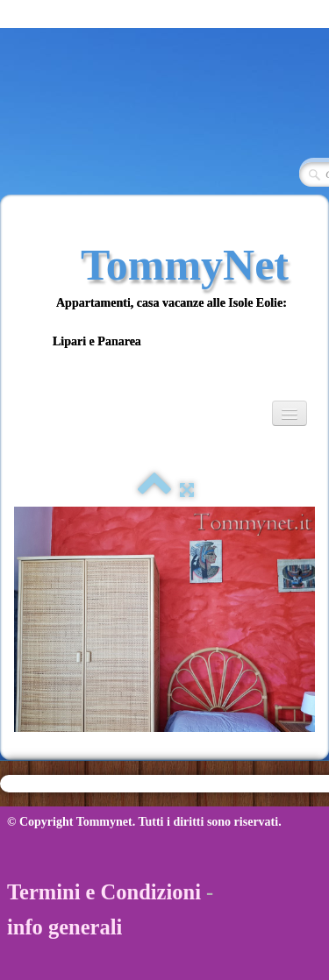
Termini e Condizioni (104, 892)
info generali (64, 927)
